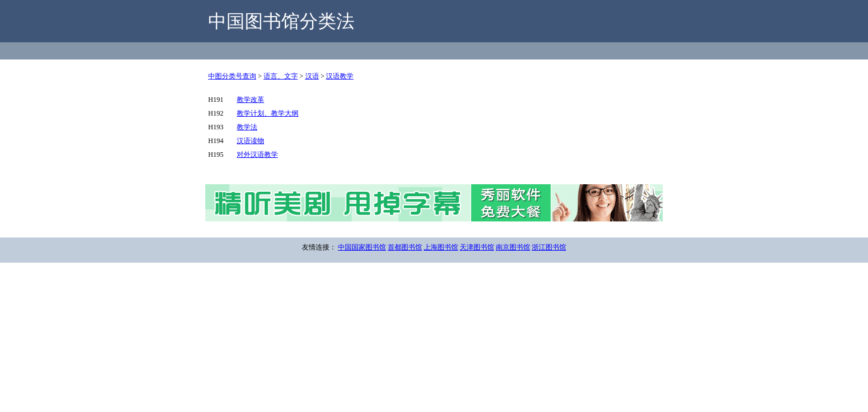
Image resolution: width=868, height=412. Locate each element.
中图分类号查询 (232, 76)
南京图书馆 (513, 247)
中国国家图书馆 (362, 247)
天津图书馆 (477, 247)
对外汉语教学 (257, 154)
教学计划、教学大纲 (268, 113)
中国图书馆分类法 (281, 21)
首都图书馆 (405, 247)
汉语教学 (340, 76)
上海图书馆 (441, 247)
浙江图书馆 (549, 247)
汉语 (312, 76)
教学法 (247, 127)
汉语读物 (250, 141)
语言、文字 (281, 76)
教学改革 (250, 100)
